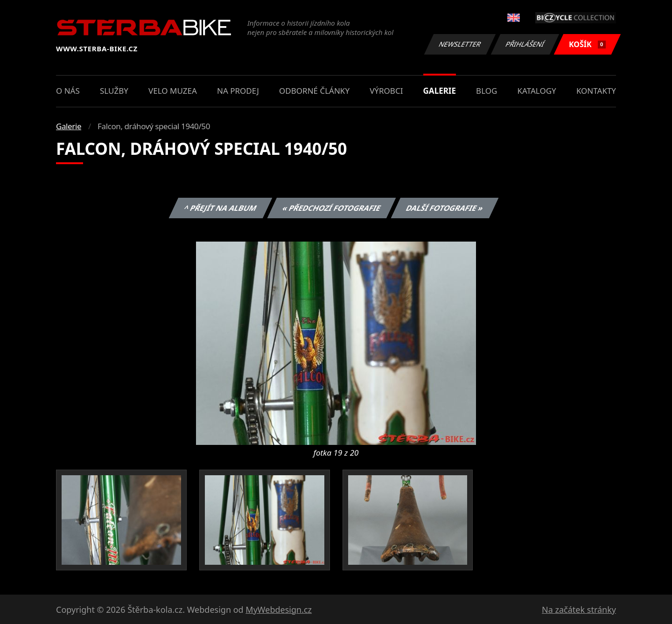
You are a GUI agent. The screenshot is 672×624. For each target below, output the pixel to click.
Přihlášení (525, 44)
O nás (68, 91)
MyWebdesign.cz (279, 610)
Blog (486, 91)
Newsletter (460, 44)
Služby (114, 91)
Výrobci (386, 91)
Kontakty (596, 91)
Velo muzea (173, 91)
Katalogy (537, 91)
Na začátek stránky (579, 610)
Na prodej (238, 91)
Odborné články (314, 91)
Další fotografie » (445, 208)
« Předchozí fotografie (331, 208)
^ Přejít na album (220, 208)
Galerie (440, 91)
